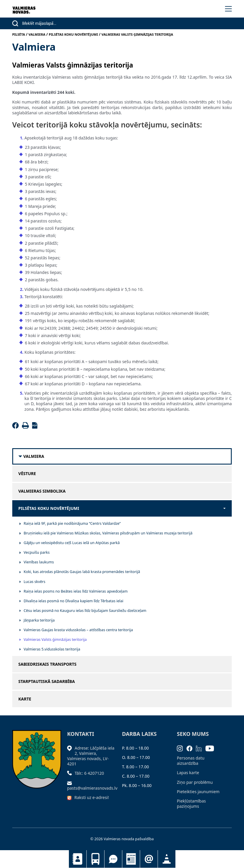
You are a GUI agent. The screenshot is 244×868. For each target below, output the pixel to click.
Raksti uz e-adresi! (92, 797)
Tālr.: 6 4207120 (89, 773)
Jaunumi (131, 859)
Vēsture (27, 474)
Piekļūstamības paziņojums (191, 804)
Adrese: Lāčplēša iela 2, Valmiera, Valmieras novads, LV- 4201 (91, 756)
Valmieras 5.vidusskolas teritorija (52, 649)
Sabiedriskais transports (95, 859)
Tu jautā (113, 859)
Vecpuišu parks (37, 552)
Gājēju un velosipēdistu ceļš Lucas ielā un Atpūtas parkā (72, 543)
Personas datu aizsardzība (191, 761)
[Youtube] (212, 748)
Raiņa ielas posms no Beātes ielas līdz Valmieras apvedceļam (76, 591)
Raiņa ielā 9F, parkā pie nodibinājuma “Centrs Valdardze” (72, 523)
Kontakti (78, 859)
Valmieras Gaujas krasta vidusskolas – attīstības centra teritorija (78, 630)
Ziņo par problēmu (195, 782)
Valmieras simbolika (42, 491)
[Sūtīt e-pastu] (71, 783)
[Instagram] (182, 748)
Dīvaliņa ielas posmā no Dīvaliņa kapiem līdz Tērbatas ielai (74, 601)
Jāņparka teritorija (39, 620)
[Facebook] (16, 427)
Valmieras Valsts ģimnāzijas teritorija (55, 640)
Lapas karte (188, 773)
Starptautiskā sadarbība (47, 681)
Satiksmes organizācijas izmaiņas (167, 859)
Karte (25, 699)
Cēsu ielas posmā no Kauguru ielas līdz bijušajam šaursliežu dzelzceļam (85, 611)
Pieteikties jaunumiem (149, 859)
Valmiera (34, 456)
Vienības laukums (39, 562)
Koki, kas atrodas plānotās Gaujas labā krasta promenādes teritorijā (82, 572)
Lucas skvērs (34, 582)
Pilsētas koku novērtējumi (49, 508)
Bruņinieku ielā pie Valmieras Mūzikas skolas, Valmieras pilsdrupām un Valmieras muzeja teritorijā (108, 533)
